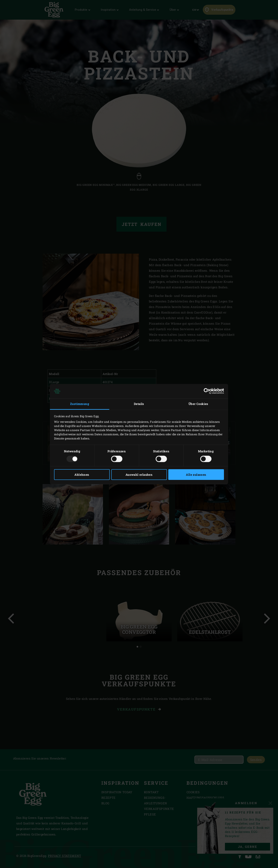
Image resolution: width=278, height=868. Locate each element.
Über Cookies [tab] (198, 404)
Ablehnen (82, 475)
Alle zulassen (196, 475)
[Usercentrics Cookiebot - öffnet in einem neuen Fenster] (207, 391)
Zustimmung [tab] (80, 404)
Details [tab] (139, 404)
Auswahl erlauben (139, 475)
